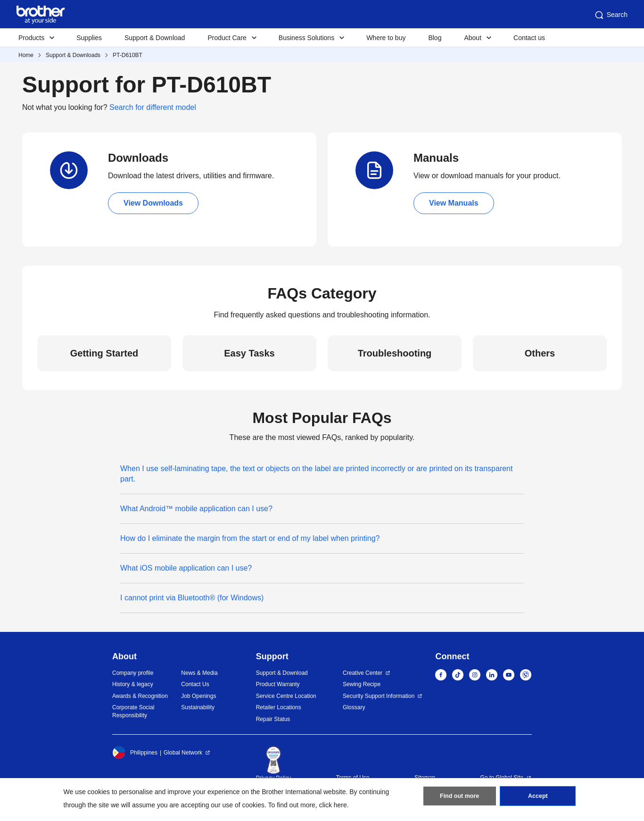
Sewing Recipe (362, 684)
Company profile (133, 673)
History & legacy (133, 684)
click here (333, 805)
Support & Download (155, 38)
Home (26, 55)
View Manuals (454, 203)
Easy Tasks (249, 353)
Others (540, 353)
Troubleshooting (395, 353)
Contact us (529, 38)
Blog (435, 38)
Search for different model (153, 107)
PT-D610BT (128, 55)
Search (611, 15)
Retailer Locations (279, 707)
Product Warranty (278, 684)
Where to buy (386, 38)
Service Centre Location (286, 696)
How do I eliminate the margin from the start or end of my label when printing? (250, 538)
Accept (538, 798)
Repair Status (273, 719)
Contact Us (195, 684)
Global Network (183, 753)
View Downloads (153, 203)
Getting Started (104, 353)
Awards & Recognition (140, 696)
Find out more (460, 798)
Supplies (89, 38)
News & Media (199, 673)
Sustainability (198, 707)
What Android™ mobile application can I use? (196, 509)
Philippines (135, 753)
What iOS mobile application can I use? (186, 568)
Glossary (354, 707)
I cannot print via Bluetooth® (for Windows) (192, 598)
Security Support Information (379, 696)
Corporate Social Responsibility (133, 711)
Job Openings (198, 696)
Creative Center (363, 673)
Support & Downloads (73, 55)
